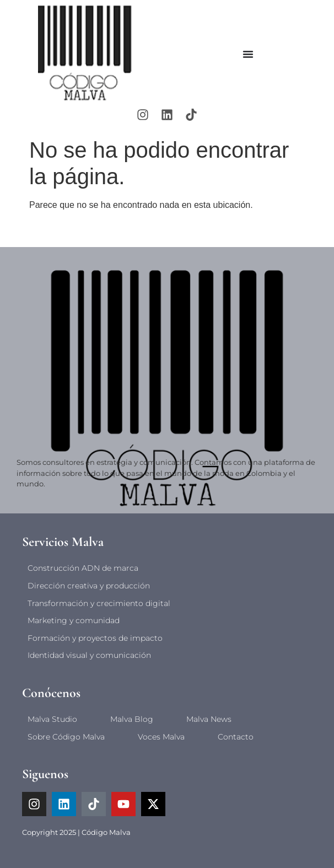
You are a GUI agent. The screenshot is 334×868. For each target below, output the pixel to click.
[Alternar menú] (248, 54)
